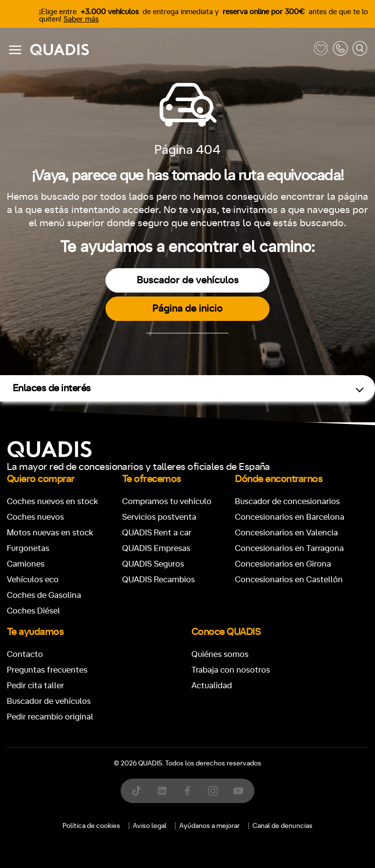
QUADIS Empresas (156, 548)
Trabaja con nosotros (231, 670)
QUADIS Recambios (158, 580)
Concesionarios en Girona (283, 564)
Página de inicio (187, 309)
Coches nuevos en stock (52, 501)
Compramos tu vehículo (167, 501)
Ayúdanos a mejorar (209, 826)
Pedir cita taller (35, 686)
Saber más (81, 19)
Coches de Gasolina (44, 595)
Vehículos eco (33, 580)
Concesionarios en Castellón (289, 580)
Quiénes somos (220, 654)
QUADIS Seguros (153, 564)
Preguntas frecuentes (47, 670)
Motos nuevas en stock (50, 533)
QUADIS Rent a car (157, 533)
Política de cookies (91, 826)
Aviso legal (150, 826)
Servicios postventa (159, 517)
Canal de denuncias (282, 826)
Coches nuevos (35, 517)
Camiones (26, 564)
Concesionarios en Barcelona (290, 517)
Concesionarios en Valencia (286, 533)
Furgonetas (28, 548)
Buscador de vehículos (188, 280)
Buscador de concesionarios (287, 501)
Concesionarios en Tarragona (289, 548)
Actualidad (212, 686)
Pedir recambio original (50, 717)
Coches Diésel (33, 611)
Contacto (25, 654)
